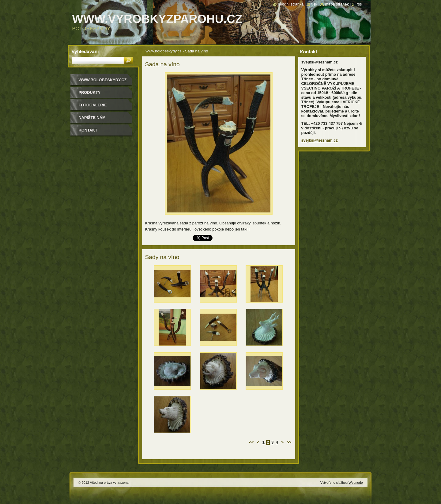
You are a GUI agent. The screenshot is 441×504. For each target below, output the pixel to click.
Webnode (356, 483)
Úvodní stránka (291, 4)
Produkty (90, 92)
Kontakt (88, 130)
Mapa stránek (337, 4)
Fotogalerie (93, 105)
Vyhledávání (85, 51)
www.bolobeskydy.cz (164, 51)
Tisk (314, 4)
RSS (359, 4)
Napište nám (92, 118)
